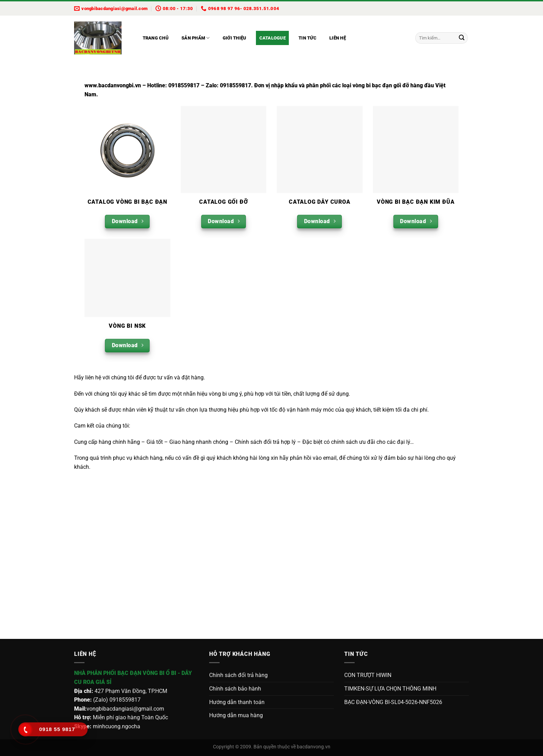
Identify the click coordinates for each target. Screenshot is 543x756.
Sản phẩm (196, 38)
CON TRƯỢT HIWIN (368, 675)
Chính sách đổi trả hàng (238, 675)
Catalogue (273, 38)
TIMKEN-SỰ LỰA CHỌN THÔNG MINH (390, 689)
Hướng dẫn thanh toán (237, 702)
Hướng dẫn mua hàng (236, 715)
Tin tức (308, 38)
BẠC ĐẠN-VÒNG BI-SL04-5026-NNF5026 (393, 702)
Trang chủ (156, 38)
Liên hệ (338, 38)
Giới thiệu (235, 38)
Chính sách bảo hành (235, 689)
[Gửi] (462, 38)
